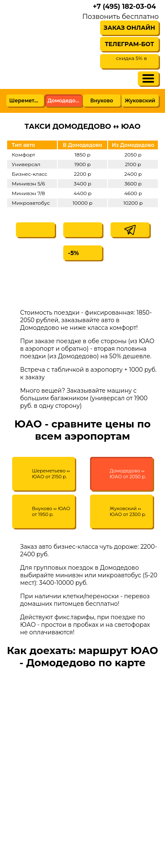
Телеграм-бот (129, 44)
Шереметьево (27, 100)
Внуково (102, 100)
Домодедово (65, 100)
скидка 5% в (131, 58)
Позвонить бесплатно (120, 17)
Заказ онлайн (130, 28)
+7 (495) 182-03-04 (124, 7)
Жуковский (140, 100)
